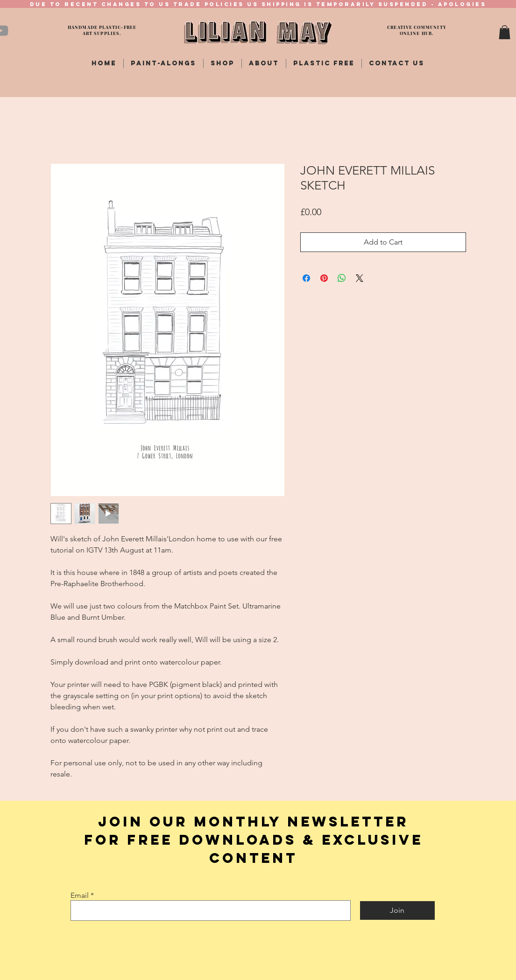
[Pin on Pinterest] (324, 278)
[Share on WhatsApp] (342, 278)
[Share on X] (360, 278)
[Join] (397, 910)
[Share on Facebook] (306, 278)
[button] (505, 32)
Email (80, 896)
